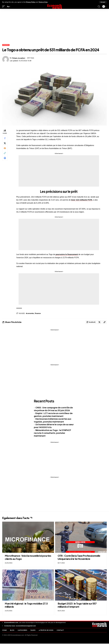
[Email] (5, 149)
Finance (6, 45)
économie (30, 313)
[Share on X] (5, 144)
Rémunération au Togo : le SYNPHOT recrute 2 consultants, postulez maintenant (52, 433)
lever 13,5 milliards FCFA (82, 200)
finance (38, 313)
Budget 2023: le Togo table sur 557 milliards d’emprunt (77, 606)
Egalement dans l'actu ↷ (21, 518)
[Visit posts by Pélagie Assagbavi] (6, 59)
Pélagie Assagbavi (19, 58)
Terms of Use (44, 2)
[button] (103, 2)
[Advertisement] (54, 26)
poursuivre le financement (67, 254)
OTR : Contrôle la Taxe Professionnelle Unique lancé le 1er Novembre (79, 558)
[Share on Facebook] (5, 138)
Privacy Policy (31, 2)
